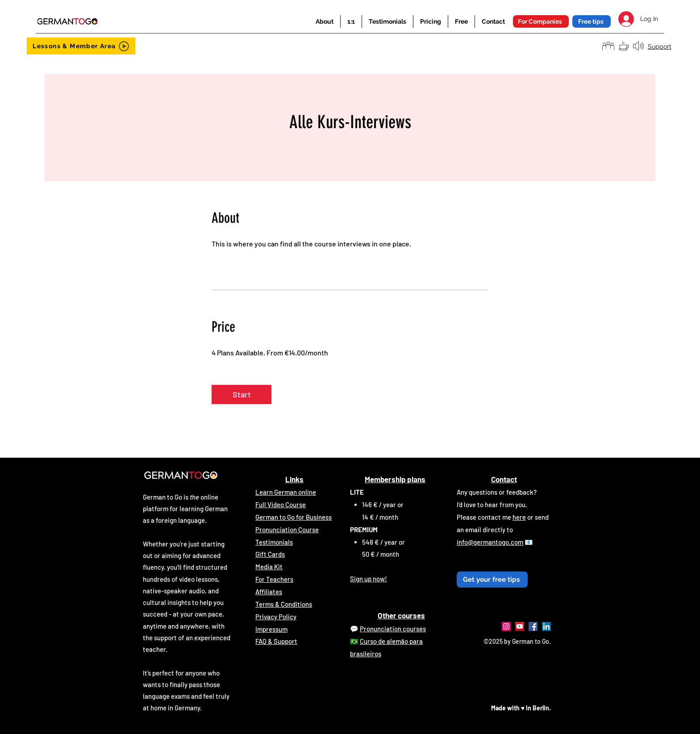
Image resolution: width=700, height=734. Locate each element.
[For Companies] (541, 21)
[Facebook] (533, 626)
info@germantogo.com (490, 542)
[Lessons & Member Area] (81, 46)
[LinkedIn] (546, 626)
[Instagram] (506, 626)
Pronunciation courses (393, 629)
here (519, 517)
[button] (325, 21)
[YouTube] (520, 626)
